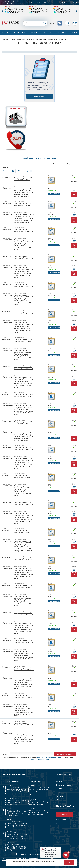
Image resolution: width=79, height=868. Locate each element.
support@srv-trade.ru (38, 791)
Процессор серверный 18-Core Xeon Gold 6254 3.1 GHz (24, 285)
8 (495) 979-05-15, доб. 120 (17, 837)
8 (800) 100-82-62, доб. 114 (40, 787)
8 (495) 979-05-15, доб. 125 (63, 11)
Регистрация (60, 824)
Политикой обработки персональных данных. (39, 864)
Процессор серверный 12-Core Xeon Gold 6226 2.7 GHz (24, 641)
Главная (5, 39)
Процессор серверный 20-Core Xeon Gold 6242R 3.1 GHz (24, 669)
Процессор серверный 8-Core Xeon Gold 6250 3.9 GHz (24, 179)
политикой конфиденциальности (40, 759)
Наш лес (59, 800)
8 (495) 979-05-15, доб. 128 (39, 11)
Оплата (35, 32)
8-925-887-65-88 (37, 13)
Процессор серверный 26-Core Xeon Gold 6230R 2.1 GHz (24, 696)
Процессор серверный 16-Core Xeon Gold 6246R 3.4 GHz (24, 476)
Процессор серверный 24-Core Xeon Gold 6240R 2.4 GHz (24, 559)
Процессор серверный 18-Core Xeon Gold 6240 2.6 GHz (24, 724)
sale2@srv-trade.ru (14, 850)
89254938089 (14, 13)
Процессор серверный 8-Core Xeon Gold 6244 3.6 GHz (24, 204)
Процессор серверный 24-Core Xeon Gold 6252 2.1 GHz (24, 614)
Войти (65, 814)
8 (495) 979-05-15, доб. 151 (40, 812)
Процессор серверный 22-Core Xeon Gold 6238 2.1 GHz (24, 504)
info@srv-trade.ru (12, 8)
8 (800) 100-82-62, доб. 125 (63, 10)
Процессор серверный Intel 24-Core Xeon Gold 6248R (23, 395)
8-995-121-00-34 (62, 13)
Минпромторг (24, 171)
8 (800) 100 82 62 (8, 2)
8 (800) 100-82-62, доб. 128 (39, 10)
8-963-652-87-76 (13, 833)
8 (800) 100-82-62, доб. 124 (17, 823)
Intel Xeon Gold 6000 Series (36, 39)
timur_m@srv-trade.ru (15, 827)
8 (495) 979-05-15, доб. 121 (15, 10)
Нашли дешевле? (54, 194)
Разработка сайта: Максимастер (68, 859)
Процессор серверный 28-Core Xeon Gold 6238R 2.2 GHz (24, 340)
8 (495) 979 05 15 (8, 4)
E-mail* (6, 754)
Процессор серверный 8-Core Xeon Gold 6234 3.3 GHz (24, 423)
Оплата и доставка (63, 785)
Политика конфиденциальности (29, 854)
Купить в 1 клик (74, 194)
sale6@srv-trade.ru (14, 804)
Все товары (7, 171)
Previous (2, 11)
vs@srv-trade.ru (13, 816)
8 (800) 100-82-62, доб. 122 (17, 801)
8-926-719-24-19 (13, 799)
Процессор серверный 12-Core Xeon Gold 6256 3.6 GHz (24, 313)
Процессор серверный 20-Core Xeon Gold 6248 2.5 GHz (24, 448)
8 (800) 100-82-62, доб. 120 (17, 835)
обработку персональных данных (49, 757)
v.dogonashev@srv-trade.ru (17, 839)
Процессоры (21, 39)
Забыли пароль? (62, 820)
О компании (20, 32)
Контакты (62, 32)
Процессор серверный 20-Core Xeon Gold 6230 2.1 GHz (24, 368)
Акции (74, 32)
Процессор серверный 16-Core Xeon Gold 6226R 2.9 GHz (24, 586)
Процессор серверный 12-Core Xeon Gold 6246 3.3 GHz (24, 230)
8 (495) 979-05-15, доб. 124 (17, 825)
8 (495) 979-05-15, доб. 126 (40, 803)
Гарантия (47, 32)
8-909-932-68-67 (13, 822)
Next (77, 11)
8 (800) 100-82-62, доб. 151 (40, 811)
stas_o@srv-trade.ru (14, 793)
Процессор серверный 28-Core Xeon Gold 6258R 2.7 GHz (24, 531)
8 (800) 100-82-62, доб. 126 (40, 801)
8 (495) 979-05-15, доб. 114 (40, 789)
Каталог (6, 32)
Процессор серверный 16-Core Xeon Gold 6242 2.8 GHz (24, 258)
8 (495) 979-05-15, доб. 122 (17, 802)
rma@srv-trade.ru (36, 805)
